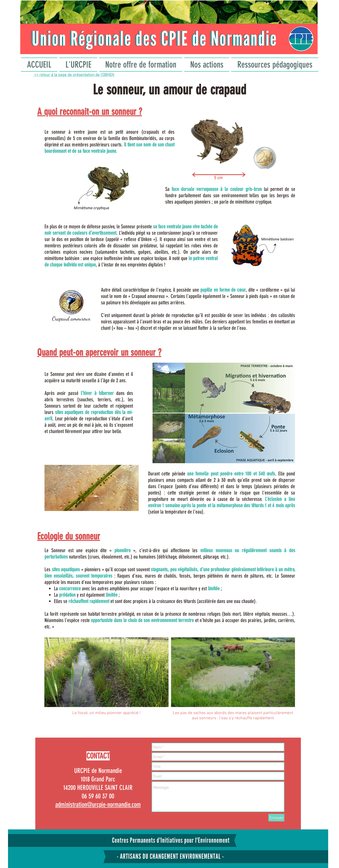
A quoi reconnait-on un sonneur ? (90, 112)
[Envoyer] (276, 818)
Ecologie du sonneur (69, 536)
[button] (78, 65)
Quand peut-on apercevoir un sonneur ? (99, 352)
